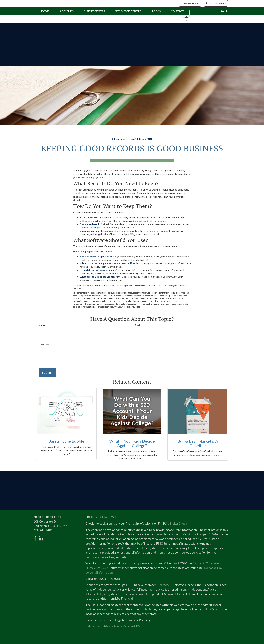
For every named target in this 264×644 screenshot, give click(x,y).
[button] (67, 11)
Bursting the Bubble (66, 441)
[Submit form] (47, 373)
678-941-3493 (190, 3)
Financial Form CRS (104, 517)
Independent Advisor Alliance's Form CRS (112, 626)
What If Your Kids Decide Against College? (132, 443)
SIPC (170, 585)
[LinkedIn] (223, 11)
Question (44, 345)
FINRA (161, 585)
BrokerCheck (178, 523)
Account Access (216, 3)
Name (42, 325)
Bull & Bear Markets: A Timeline (198, 443)
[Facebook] (227, 11)
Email (138, 325)
